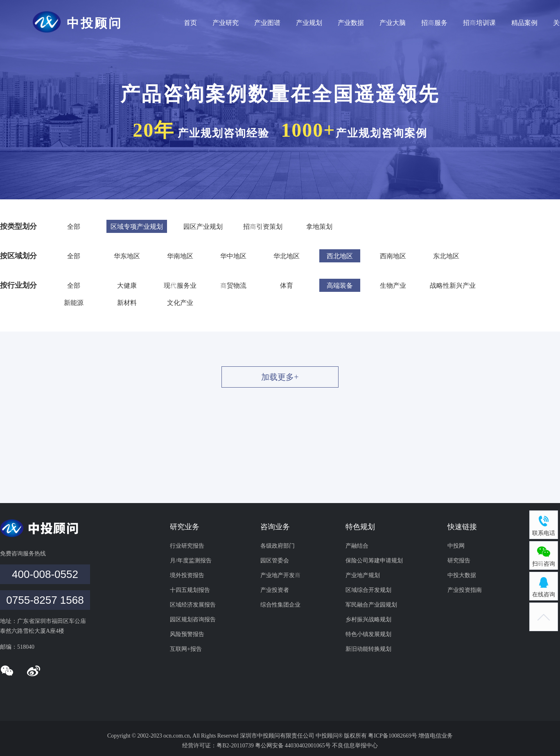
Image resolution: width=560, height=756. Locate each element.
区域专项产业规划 (137, 226)
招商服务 (434, 23)
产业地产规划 (363, 575)
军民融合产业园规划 (371, 605)
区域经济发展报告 (193, 605)
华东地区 (127, 256)
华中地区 (233, 256)
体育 (287, 285)
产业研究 (226, 23)
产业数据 (351, 23)
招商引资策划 (263, 226)
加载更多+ (280, 377)
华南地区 (180, 256)
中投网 (456, 546)
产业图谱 (267, 23)
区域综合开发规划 (368, 590)
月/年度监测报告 (191, 560)
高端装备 (340, 285)
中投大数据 (462, 575)
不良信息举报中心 (355, 745)
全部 (74, 226)
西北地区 (340, 256)
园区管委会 (275, 560)
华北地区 (287, 256)
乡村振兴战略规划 (368, 619)
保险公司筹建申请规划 (374, 560)
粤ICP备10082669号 (393, 736)
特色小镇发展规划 (368, 634)
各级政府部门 (278, 546)
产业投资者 (275, 590)
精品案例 (524, 23)
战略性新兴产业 (453, 285)
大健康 (127, 285)
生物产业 (393, 285)
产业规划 (309, 23)
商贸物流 (233, 285)
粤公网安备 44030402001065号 (293, 745)
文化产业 (180, 302)
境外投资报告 (187, 575)
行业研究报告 (187, 546)
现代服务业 (180, 285)
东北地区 (446, 256)
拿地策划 (319, 226)
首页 (190, 23)
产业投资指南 (465, 590)
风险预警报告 (187, 634)
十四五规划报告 (190, 590)
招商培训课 (479, 23)
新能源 (74, 302)
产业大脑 (393, 23)
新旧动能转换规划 (368, 649)
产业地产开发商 (280, 575)
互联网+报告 (186, 649)
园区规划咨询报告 (193, 619)
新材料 (127, 302)
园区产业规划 (203, 226)
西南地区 (393, 256)
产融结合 (357, 546)
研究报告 (459, 560)
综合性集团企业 (280, 605)
